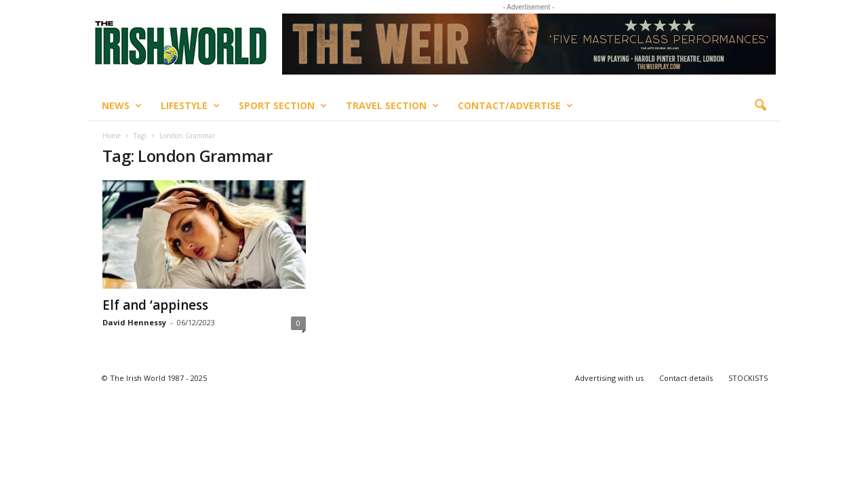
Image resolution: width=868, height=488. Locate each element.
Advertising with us (609, 378)
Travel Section (392, 106)
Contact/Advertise (515, 106)
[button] (760, 106)
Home (112, 136)
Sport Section (283, 106)
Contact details (686, 378)
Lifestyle (190, 106)
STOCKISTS (748, 378)
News (122, 106)
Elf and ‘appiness (155, 305)
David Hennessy (134, 322)
